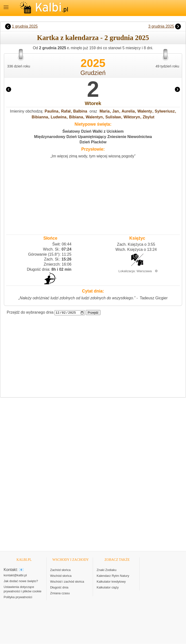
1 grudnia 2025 (25, 26)
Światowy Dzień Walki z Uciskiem (93, 131)
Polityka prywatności (18, 597)
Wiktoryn (132, 117)
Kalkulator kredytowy (111, 582)
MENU (6, 7)
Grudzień (93, 73)
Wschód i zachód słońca (67, 582)
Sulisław (113, 117)
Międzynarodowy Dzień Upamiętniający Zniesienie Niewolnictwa (93, 137)
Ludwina (58, 117)
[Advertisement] (93, 195)
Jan (116, 111)
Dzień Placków (93, 142)
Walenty (145, 111)
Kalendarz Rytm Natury (113, 576)
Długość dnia (59, 588)
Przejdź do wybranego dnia (30, 313)
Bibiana (76, 117)
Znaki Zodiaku (107, 570)
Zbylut (148, 117)
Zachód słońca (60, 570)
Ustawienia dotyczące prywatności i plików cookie (23, 589)
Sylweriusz (165, 111)
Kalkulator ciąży (108, 588)
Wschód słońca (61, 576)
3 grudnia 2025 (161, 26)
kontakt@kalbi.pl (15, 575)
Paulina (51, 111)
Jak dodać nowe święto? (21, 581)
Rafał (66, 111)
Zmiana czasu (60, 593)
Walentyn (94, 117)
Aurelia (128, 111)
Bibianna (40, 117)
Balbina (80, 111)
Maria (105, 111)
